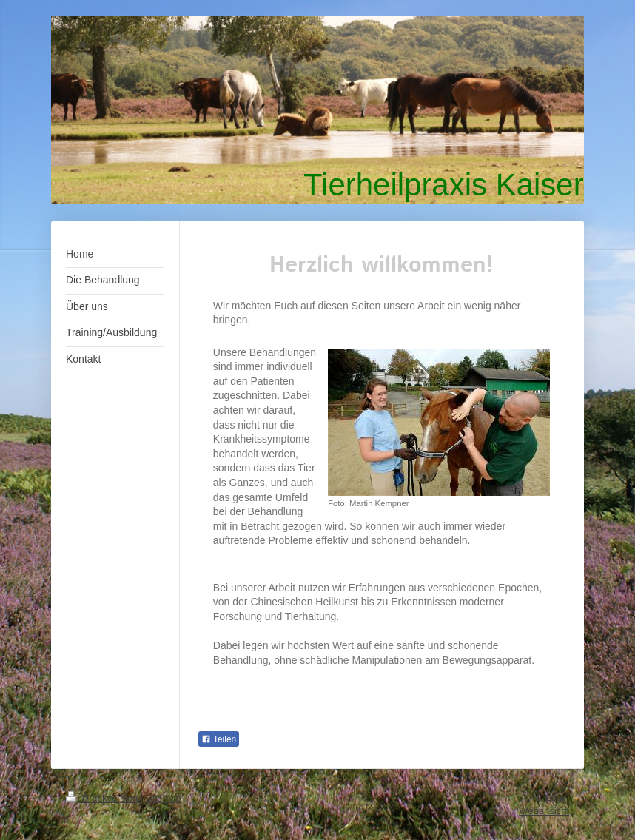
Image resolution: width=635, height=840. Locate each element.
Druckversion (103, 798)
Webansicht (544, 811)
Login (557, 797)
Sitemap (164, 798)
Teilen (219, 739)
